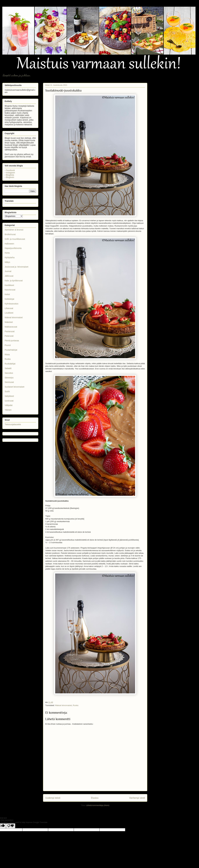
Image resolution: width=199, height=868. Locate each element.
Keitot (7, 294)
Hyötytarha (10, 257)
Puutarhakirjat (11, 350)
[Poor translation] (11, 826)
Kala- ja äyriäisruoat (14, 281)
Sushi (7, 391)
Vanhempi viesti (137, 798)
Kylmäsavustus (11, 304)
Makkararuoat (11, 327)
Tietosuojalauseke (13, 424)
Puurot (8, 345)
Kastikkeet (9, 285)
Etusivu (95, 798)
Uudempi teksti (53, 798)
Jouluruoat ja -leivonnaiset (16, 267)
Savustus (9, 373)
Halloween (9, 244)
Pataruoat (9, 336)
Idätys (7, 262)
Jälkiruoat (9, 276)
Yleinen (8, 410)
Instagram (10, 173)
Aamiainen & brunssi (14, 230)
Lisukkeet (9, 313)
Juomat (8, 271)
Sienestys (9, 378)
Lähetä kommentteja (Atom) (98, 805)
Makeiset (9, 322)
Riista (7, 355)
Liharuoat (9, 308)
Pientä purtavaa (12, 341)
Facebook (10, 170)
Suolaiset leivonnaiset (14, 387)
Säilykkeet (9, 396)
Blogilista (10, 175)
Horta (7, 253)
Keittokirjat (9, 299)
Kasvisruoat (10, 290)
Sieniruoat (9, 382)
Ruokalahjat (10, 364)
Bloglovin (10, 177)
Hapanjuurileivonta (13, 248)
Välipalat (9, 405)
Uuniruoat (9, 401)
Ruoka (76, 705)
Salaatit (8, 368)
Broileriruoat (10, 234)
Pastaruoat (10, 331)
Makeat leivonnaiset (63, 705)
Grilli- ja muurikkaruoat (15, 239)
